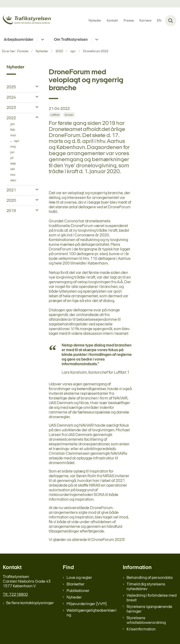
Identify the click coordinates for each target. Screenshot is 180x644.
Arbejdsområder (19, 40)
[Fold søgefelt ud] (171, 21)
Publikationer (78, 591)
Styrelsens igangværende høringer (149, 609)
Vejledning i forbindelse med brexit (152, 598)
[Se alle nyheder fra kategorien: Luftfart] (55, 115)
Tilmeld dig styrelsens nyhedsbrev (146, 587)
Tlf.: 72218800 (15, 595)
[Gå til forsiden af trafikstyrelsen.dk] (25, 21)
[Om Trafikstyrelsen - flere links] (96, 40)
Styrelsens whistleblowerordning (146, 620)
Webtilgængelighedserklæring (92, 613)
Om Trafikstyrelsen (71, 40)
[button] (36, 87)
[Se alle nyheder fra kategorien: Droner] (69, 115)
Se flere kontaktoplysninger (30, 603)
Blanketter (76, 584)
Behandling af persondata (150, 578)
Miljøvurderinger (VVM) (87, 604)
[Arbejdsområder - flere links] (42, 40)
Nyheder (74, 597)
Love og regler (79, 578)
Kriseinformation (141, 629)
